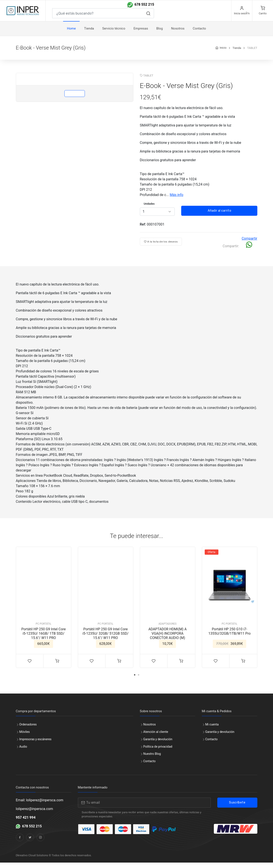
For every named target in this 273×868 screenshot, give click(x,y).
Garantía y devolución (158, 745)
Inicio (223, 53)
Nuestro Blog (152, 759)
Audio (23, 752)
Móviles (25, 737)
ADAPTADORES (168, 629)
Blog (159, 34)
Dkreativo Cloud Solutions (32, 861)
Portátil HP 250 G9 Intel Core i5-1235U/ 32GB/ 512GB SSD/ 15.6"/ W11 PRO (106, 639)
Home (71, 34)
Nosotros (178, 34)
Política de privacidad (158, 752)
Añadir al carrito (219, 216)
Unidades (149, 209)
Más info (176, 200)
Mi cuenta (212, 730)
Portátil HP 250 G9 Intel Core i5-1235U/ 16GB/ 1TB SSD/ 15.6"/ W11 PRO (44, 639)
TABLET (148, 81)
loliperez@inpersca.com (34, 814)
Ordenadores (28, 730)
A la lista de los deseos (161, 247)
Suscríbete (237, 808)
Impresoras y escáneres (35, 745)
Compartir (250, 244)
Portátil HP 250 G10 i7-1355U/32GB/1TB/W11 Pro (229, 637)
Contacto (150, 767)
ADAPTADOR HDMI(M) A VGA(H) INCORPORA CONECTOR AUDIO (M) (167, 639)
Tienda (89, 34)
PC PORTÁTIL (44, 629)
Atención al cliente (156, 737)
